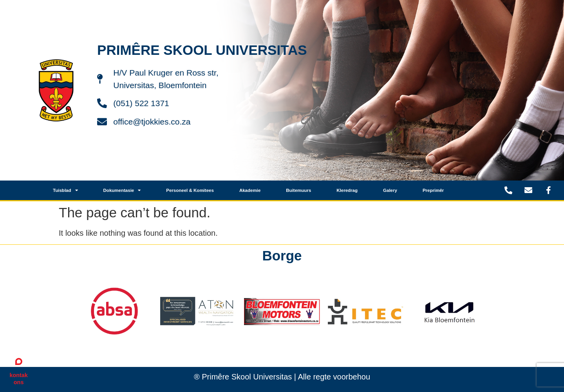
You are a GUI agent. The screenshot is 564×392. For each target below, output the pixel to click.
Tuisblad (65, 190)
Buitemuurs (298, 190)
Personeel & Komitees (190, 190)
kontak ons (18, 378)
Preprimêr (433, 190)
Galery (390, 190)
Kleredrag (347, 190)
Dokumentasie (122, 190)
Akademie (250, 190)
